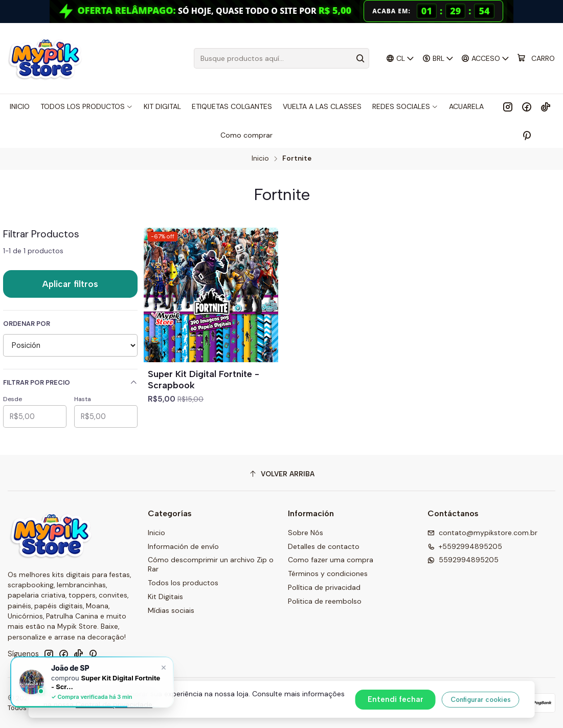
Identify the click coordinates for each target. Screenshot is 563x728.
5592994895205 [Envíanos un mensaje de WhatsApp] (463, 560)
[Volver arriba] (281, 474)
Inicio (260, 159)
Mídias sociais (171, 610)
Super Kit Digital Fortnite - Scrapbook (204, 379)
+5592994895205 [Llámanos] (465, 546)
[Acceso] (486, 59)
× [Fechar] (164, 667)
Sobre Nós (306, 533)
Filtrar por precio (70, 382)
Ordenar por (27, 324)
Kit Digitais (165, 597)
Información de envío (183, 546)
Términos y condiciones (328, 573)
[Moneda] (438, 59)
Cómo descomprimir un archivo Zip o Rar (211, 564)
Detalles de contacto (324, 546)
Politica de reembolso (325, 601)
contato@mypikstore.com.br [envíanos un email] (482, 533)
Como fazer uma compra (331, 560)
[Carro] (536, 58)
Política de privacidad (324, 587)
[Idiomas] (400, 59)
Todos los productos (183, 583)
